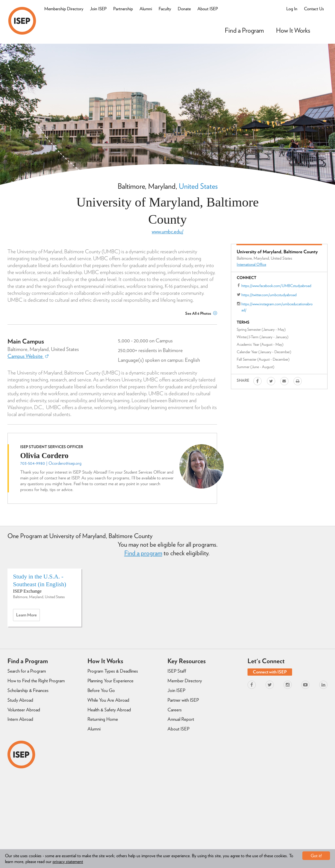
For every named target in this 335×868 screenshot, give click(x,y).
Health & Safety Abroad (109, 710)
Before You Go (101, 690)
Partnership (123, 9)
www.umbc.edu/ (167, 232)
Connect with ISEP (270, 672)
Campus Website (28, 356)
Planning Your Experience (110, 681)
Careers (175, 710)
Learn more (28, 616)
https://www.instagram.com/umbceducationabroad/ (277, 307)
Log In (292, 9)
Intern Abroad (20, 719)
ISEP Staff (177, 671)
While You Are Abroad (108, 700)
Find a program (143, 553)
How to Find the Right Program (36, 681)
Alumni (146, 9)
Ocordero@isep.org (65, 463)
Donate (184, 9)
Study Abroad (20, 700)
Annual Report (181, 719)
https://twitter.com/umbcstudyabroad (269, 295)
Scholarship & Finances (28, 690)
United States (198, 186)
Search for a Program (27, 671)
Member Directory (185, 681)
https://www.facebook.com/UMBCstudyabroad (276, 286)
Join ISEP (98, 9)
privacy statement (68, 861)
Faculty (165, 9)
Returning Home (103, 719)
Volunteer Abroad (24, 710)
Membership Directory (64, 9)
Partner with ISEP (183, 700)
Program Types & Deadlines (113, 671)
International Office (251, 264)
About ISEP (208, 9)
